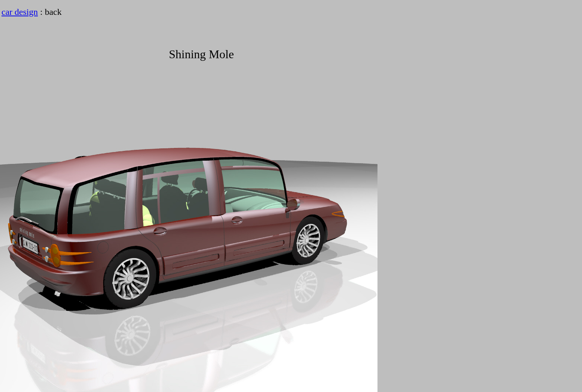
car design (20, 12)
